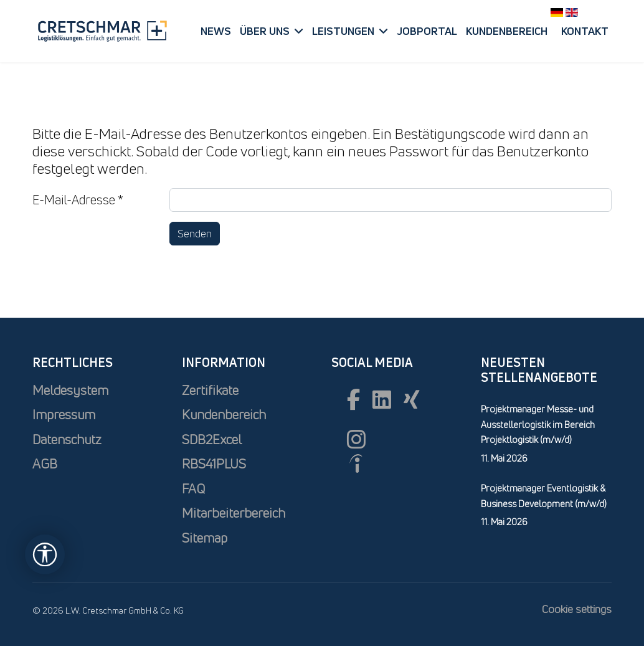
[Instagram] (356, 439)
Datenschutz (67, 439)
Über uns (265, 31)
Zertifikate (210, 390)
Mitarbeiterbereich (234, 513)
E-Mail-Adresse (78, 200)
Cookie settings (577, 609)
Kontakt (585, 31)
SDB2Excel (212, 439)
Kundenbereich (507, 31)
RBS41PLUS (214, 464)
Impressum (64, 415)
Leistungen (343, 31)
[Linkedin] (382, 399)
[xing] (412, 399)
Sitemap (205, 538)
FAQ (193, 489)
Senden (195, 234)
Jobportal (427, 31)
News (216, 31)
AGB (45, 464)
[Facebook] (353, 399)
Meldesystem (70, 390)
